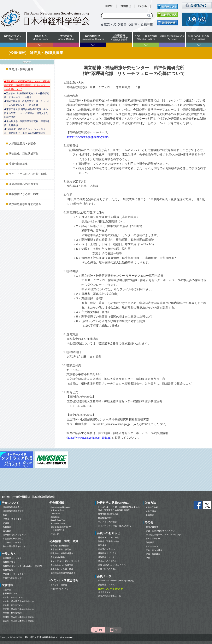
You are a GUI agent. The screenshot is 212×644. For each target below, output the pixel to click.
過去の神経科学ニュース (110, 596)
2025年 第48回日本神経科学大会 (18, 601)
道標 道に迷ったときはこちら (112, 565)
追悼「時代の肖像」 (107, 569)
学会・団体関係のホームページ (160, 531)
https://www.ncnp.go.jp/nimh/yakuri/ (88, 137)
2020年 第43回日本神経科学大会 (18, 621)
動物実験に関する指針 (108, 514)
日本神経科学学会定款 (13, 511)
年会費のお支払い (106, 549)
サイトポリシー (153, 539)
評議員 (6, 523)
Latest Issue (55, 514)
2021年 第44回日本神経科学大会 (18, 617)
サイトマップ (152, 546)
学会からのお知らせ (12, 578)
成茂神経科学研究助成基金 (25, 204)
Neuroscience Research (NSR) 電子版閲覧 (116, 581)
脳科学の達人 (9, 562)
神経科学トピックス (12, 558)
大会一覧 (7, 590)
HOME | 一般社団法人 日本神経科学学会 (28, 497)
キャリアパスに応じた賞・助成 (28, 174)
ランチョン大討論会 (107, 522)
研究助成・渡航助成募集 (24, 154)
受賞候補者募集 (18, 164)
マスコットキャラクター (14, 574)
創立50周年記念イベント (14, 546)
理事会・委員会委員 (12, 519)
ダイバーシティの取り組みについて (115, 526)
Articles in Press (57, 510)
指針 (5, 515)
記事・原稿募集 (153, 554)
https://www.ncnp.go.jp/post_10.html (89, 438)
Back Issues (55, 517)
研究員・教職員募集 (21, 69)
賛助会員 (7, 531)
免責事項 (150, 542)
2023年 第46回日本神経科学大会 (18, 609)
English (143, 6)
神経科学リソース (106, 557)
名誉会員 (7, 527)
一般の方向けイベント (61, 589)
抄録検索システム (11, 593)
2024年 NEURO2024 (13, 605)
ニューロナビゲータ (12, 542)
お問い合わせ (152, 527)
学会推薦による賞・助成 (24, 194)
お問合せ (126, 6)
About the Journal (58, 523)
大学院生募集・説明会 (22, 144)
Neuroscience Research (60, 507)
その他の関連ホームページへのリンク (163, 535)
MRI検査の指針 (105, 518)
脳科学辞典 (8, 570)
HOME (109, 6)
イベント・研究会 (59, 585)
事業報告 (102, 545)
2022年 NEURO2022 (13, 613)
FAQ (148, 558)
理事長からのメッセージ (14, 535)
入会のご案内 (152, 507)
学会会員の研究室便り (13, 539)
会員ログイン (104, 592)
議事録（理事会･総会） (109, 541)
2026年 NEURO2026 (13, 597)
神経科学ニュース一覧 (108, 537)
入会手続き (151, 511)
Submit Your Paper (58, 520)
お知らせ (55, 534)
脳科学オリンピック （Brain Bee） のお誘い (23, 566)
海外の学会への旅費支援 (24, 184)
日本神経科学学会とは (13, 507)
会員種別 (150, 515)
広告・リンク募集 (154, 550)
